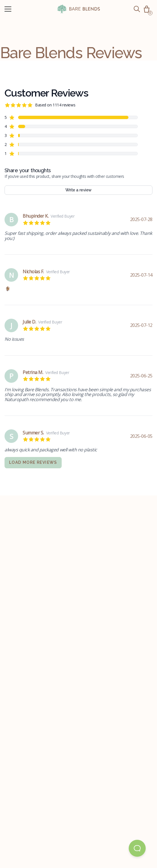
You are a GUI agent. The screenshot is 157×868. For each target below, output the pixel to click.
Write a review (78, 190)
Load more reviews (33, 462)
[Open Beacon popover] (137, 848)
